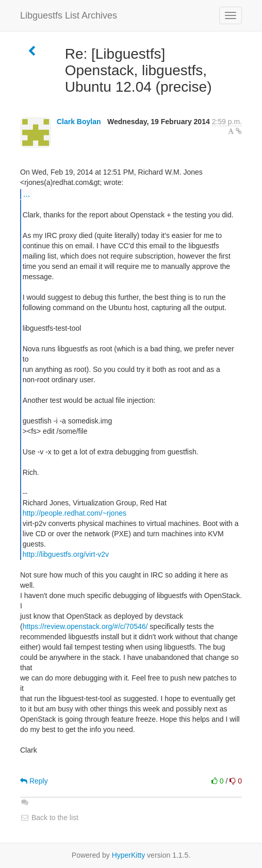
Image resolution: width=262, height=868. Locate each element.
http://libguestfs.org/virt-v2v (66, 554)
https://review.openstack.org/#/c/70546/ (85, 626)
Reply (34, 781)
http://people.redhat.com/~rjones (75, 513)
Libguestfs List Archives (69, 15)
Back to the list (49, 818)
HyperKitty (129, 855)
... (27, 194)
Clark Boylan (79, 122)
